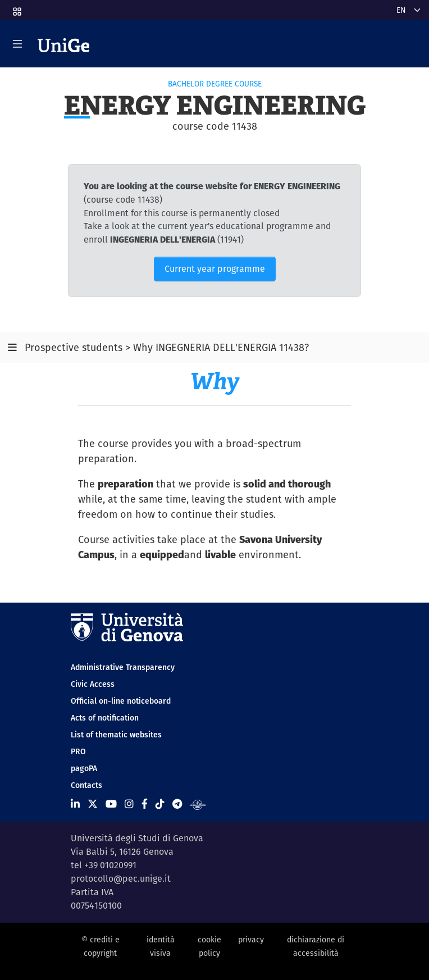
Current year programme (215, 269)
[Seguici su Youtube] (111, 804)
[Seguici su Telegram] (177, 804)
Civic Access (93, 684)
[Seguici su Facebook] (145, 804)
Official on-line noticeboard (121, 701)
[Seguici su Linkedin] (75, 804)
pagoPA (84, 768)
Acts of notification (105, 718)
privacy (251, 940)
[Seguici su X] (93, 804)
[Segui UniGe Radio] (198, 804)
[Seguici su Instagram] (129, 804)
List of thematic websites (116, 735)
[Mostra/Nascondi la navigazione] (17, 44)
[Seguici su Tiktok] (160, 804)
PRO (78, 751)
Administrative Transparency (123, 667)
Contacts (86, 785)
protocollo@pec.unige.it (121, 879)
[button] (16, 8)
